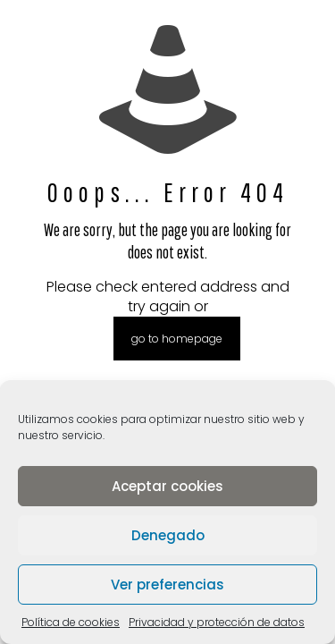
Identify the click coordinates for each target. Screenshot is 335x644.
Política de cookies (71, 622)
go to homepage (177, 339)
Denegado (168, 535)
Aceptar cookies (167, 486)
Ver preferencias (167, 585)
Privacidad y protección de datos (217, 622)
